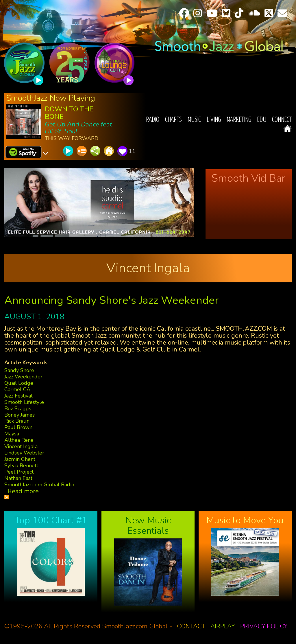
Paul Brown (18, 427)
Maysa (12, 434)
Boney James (20, 415)
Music (194, 120)
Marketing (239, 120)
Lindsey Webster (24, 453)
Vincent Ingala (21, 446)
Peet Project (19, 472)
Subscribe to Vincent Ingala (7, 497)
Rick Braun (17, 421)
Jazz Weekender (23, 377)
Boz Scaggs (18, 409)
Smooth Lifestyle (24, 402)
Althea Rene (19, 440)
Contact (191, 626)
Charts (173, 120)
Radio (153, 120)
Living (214, 120)
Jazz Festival (18, 396)
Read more (23, 491)
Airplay (223, 626)
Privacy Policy (264, 626)
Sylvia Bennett (21, 465)
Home (287, 129)
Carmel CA (17, 389)
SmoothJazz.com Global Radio (39, 485)
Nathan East (18, 478)
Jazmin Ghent (20, 459)
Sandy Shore (19, 370)
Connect (282, 120)
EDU (262, 120)
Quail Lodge (19, 383)
